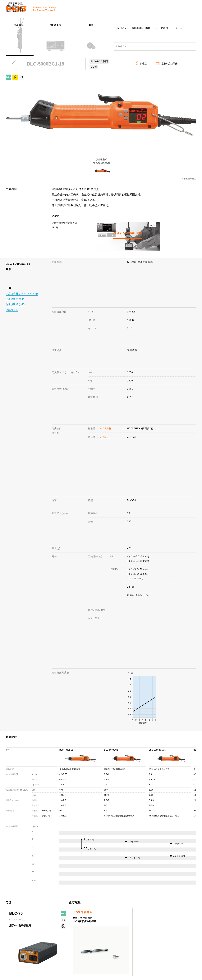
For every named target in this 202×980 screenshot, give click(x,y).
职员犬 (91, 961)
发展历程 (92, 944)
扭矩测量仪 (55, 933)
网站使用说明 (170, 928)
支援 (127, 928)
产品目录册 (169, 944)
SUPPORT (162, 28)
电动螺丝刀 (55, 928)
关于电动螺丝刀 (189, 179)
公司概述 (92, 933)
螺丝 (52, 939)
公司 (89, 928)
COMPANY (120, 28)
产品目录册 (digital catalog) (22, 294)
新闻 (165, 933)
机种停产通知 (132, 944)
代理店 (129, 950)
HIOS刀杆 (106, 336)
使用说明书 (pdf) (15, 299)
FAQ (127, 939)
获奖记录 (92, 950)
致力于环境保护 (96, 972)
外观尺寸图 (12, 310)
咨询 (127, 933)
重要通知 (168, 950)
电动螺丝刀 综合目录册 (176, 939)
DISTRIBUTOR (141, 28)
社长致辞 (92, 939)
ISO (89, 967)
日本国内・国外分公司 (99, 956)
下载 (127, 956)
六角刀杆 (105, 345)
